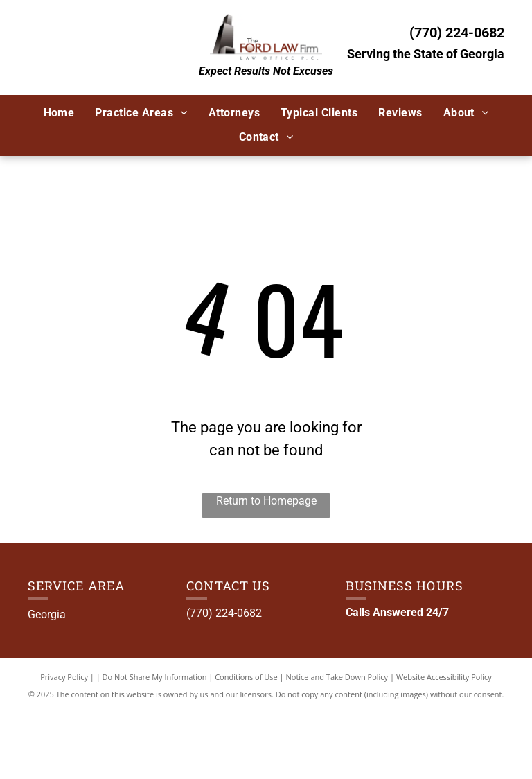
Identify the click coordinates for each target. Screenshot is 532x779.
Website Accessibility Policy (444, 677)
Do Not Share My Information (155, 677)
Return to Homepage (266, 501)
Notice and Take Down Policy (337, 677)
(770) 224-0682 (457, 33)
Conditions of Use (246, 677)
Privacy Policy (64, 677)
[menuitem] (59, 113)
